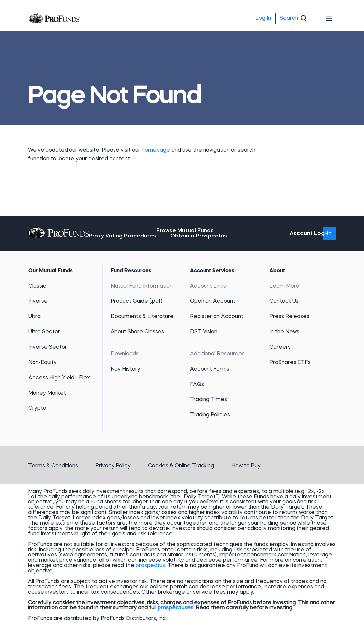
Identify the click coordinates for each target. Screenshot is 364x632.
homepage (157, 150)
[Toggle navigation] (329, 18)
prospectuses (175, 608)
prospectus (150, 566)
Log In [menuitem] (263, 18)
